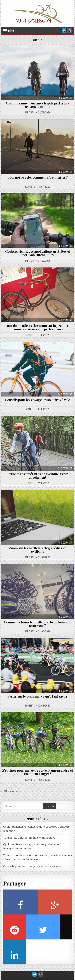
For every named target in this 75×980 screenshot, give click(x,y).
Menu (11, 31)
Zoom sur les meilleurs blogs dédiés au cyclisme (37, 550)
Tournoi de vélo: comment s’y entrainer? (38, 177)
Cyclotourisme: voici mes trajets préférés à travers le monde (37, 105)
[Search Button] (70, 31)
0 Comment (66, 98)
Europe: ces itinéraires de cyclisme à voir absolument (37, 476)
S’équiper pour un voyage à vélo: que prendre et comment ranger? (38, 772)
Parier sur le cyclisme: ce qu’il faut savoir (38, 696)
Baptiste (29, 112)
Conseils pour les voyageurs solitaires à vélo (37, 400)
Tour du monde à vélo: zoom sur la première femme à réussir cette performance (37, 327)
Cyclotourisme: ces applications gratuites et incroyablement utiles (38, 253)
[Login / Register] (64, 31)
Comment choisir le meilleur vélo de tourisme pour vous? (37, 624)
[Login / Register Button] (34, 974)
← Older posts (10, 791)
